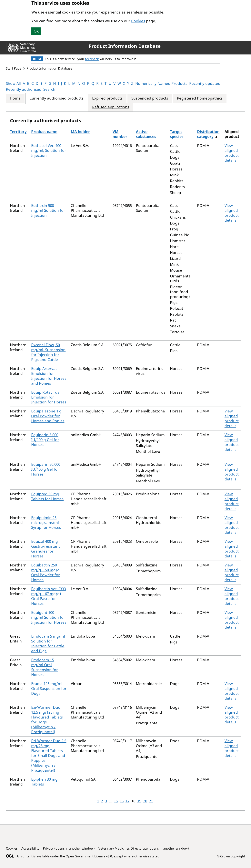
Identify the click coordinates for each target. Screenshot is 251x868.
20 (145, 801)
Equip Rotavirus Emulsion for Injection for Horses (49, 397)
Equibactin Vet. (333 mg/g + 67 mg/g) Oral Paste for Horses (49, 596)
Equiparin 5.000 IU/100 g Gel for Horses (45, 440)
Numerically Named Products (161, 83)
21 (151, 801)
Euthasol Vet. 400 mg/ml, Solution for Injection (49, 150)
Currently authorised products (56, 98)
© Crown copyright (231, 856)
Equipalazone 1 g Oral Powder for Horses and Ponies (48, 416)
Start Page (14, 68)
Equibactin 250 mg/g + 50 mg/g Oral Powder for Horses (45, 572)
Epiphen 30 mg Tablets (44, 782)
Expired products (107, 98)
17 (127, 801)
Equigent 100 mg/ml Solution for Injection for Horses (49, 617)
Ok (36, 31)
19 (139, 801)
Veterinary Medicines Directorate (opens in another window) (144, 848)
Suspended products (150, 98)
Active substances (146, 134)
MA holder (80, 132)
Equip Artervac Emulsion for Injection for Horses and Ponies (49, 376)
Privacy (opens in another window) (69, 848)
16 (122, 801)
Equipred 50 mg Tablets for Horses (47, 496)
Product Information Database (125, 46)
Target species (177, 134)
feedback (92, 59)
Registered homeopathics (200, 98)
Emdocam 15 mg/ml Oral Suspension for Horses (45, 667)
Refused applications (111, 107)
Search (49, 89)
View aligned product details (232, 153)
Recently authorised (24, 89)
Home (15, 98)
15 (116, 801)
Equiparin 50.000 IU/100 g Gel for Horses (46, 469)
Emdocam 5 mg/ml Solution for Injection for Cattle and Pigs (48, 644)
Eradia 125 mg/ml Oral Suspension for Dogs (49, 689)
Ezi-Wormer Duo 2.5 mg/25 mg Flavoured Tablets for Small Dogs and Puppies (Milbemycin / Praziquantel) (49, 756)
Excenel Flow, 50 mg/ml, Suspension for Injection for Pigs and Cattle (48, 352)
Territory (18, 132)
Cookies (138, 21)
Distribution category (208, 134)
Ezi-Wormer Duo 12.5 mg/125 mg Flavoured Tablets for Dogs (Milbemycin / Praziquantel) (47, 720)
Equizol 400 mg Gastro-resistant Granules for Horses (45, 549)
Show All (13, 83)
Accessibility (30, 848)
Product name (44, 132)
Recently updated (205, 83)
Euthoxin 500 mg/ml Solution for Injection (48, 210)
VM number (120, 134)
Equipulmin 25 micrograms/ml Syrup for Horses (46, 523)
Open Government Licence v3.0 (89, 856)
